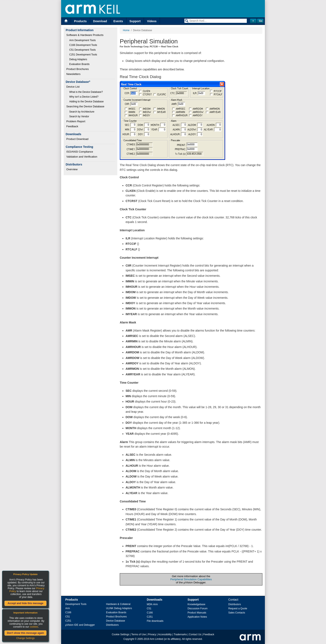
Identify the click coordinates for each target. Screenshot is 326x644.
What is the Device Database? (86, 92)
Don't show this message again (25, 633)
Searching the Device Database (85, 106)
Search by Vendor (79, 116)
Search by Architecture (82, 112)
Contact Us (195, 634)
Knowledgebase (196, 604)
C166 (68, 612)
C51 (68, 617)
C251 (68, 621)
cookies (34, 627)
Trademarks (180, 634)
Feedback (72, 126)
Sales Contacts (237, 613)
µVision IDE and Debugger (80, 625)
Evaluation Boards (79, 64)
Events (118, 21)
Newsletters (73, 74)
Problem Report (76, 121)
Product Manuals (197, 613)
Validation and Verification (82, 157)
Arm (68, 608)
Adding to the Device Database (86, 102)
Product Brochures (78, 69)
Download (100, 21)
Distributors (112, 625)
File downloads (155, 621)
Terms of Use (139, 634)
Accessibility (165, 634)
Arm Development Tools (82, 40)
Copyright (129, 639)
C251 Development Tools (83, 55)
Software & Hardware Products (85, 35)
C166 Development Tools (83, 45)
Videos (152, 21)
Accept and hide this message (25, 603)
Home (126, 30)
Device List (73, 87)
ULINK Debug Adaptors (119, 608)
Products (80, 21)
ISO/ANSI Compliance (80, 152)
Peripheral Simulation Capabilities (191, 579)
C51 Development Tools (82, 50)
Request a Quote (238, 608)
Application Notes (197, 617)
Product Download (77, 139)
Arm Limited (157, 639)
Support (135, 21)
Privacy (152, 634)
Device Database (115, 621)
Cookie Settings (121, 634)
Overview (72, 169)
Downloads (155, 600)
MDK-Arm (152, 604)
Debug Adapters (78, 59)
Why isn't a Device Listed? (84, 97)
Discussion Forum (198, 608)
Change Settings (25, 638)
